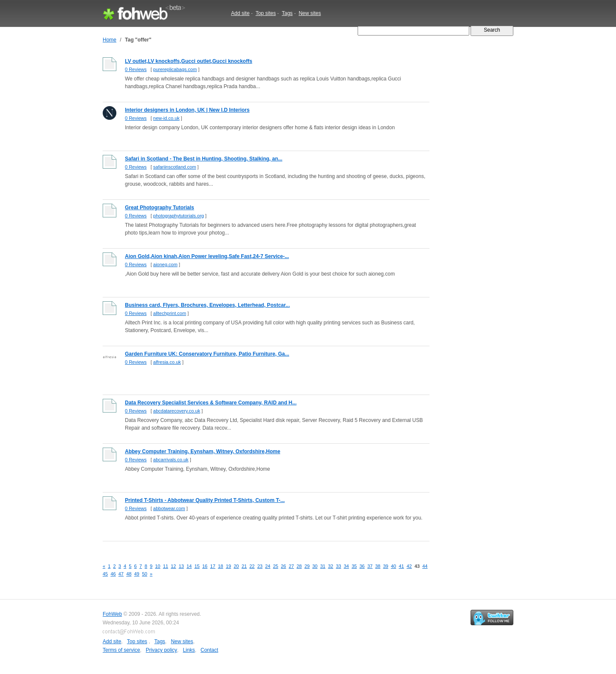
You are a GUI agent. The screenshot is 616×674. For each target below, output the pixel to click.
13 (181, 566)
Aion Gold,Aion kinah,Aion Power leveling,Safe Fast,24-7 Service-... (207, 256)
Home (110, 40)
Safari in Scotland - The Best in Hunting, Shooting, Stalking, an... (204, 159)
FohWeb (112, 614)
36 (362, 566)
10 (158, 566)
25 (275, 566)
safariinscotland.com (175, 167)
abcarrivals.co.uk (171, 460)
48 (129, 574)
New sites (310, 13)
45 (105, 574)
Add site (240, 13)
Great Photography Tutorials (160, 208)
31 (323, 566)
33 (338, 566)
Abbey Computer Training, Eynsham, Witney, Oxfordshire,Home (203, 451)
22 (252, 566)
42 (409, 566)
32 (331, 566)
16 (205, 566)
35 (354, 566)
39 (385, 566)
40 (394, 566)
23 (260, 566)
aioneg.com (165, 264)
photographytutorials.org (179, 216)
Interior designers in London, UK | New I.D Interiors (187, 110)
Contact (209, 650)
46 (113, 574)
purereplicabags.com (175, 69)
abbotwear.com (169, 508)
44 (425, 566)
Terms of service (121, 650)
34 (346, 566)
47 (121, 574)
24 (268, 566)
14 (189, 566)
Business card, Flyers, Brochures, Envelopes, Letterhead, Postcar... (207, 305)
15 (197, 566)
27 (291, 566)
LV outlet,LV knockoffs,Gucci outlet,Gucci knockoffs (189, 61)
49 (137, 574)
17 (213, 566)
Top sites (265, 13)
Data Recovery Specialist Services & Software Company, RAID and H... (211, 403)
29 (307, 566)
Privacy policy (161, 650)
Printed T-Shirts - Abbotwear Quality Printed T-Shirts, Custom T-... (205, 500)
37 (370, 566)
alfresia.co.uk (167, 362)
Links (189, 650)
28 (299, 566)
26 (284, 566)
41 (401, 566)
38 (378, 566)
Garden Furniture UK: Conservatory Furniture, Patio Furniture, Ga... (207, 354)
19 (228, 566)
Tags (287, 13)
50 (145, 574)
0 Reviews (136, 69)
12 (173, 566)
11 (166, 566)
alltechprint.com (170, 313)
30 (315, 566)
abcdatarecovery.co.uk (177, 411)
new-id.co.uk (166, 118)
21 (244, 566)
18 (221, 566)
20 (236, 566)
